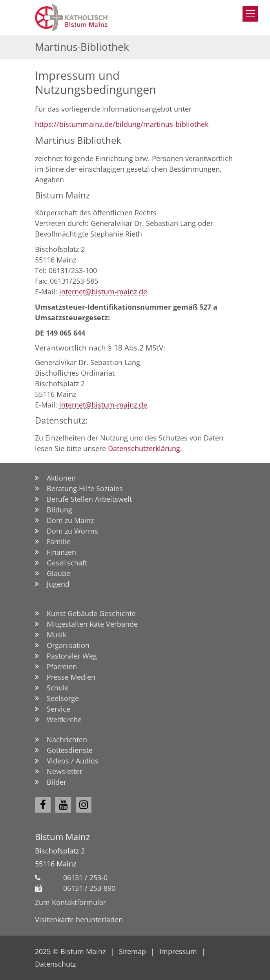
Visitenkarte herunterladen (79, 919)
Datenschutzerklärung (144, 448)
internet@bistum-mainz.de (103, 292)
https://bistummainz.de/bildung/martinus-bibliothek (122, 124)
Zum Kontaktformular (70, 902)
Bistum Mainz (62, 837)
